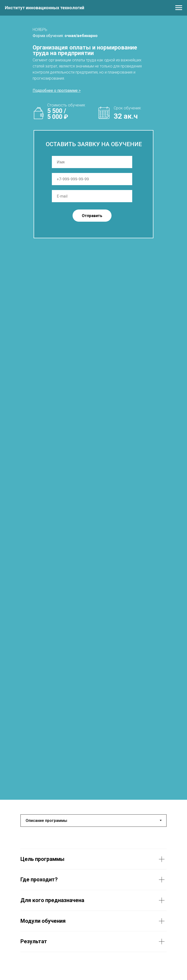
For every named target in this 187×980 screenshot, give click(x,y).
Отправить (92, 216)
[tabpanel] (93, 900)
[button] (57, 90)
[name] (92, 162)
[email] (92, 196)
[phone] (92, 179)
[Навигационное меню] (179, 8)
